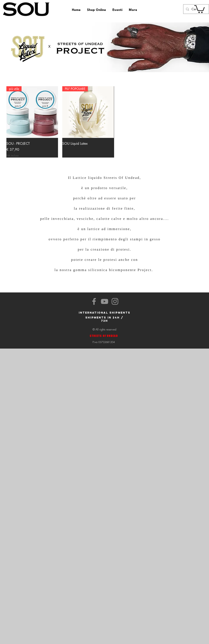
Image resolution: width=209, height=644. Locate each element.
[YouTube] (104, 301)
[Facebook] (94, 301)
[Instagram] (115, 301)
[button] (200, 9)
